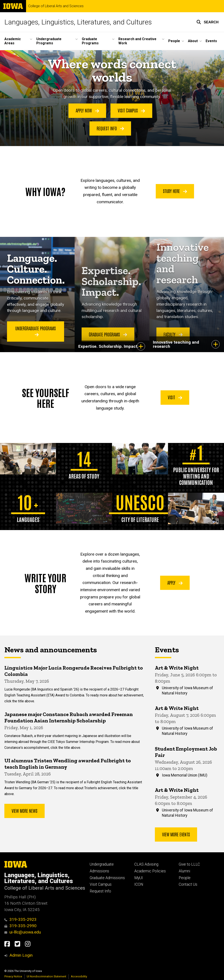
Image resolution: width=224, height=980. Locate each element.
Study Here (175, 191)
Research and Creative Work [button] (137, 41)
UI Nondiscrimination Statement (46, 976)
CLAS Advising (146, 864)
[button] (207, 22)
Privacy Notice (13, 976)
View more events (176, 834)
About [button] (193, 41)
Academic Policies (150, 871)
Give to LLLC (189, 864)
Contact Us (188, 884)
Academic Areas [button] (13, 41)
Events (211, 41)
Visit (175, 397)
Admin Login (21, 955)
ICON (139, 884)
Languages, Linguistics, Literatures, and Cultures (78, 22)
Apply (175, 582)
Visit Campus (131, 110)
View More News (24, 811)
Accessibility (79, 976)
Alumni (184, 871)
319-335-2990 (20, 926)
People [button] (174, 41)
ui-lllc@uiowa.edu (23, 932)
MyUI (139, 878)
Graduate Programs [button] (90, 41)
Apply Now (87, 110)
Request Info (110, 128)
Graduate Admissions (107, 878)
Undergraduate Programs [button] (49, 41)
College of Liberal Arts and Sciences (56, 6)
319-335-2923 (20, 919)
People (185, 878)
